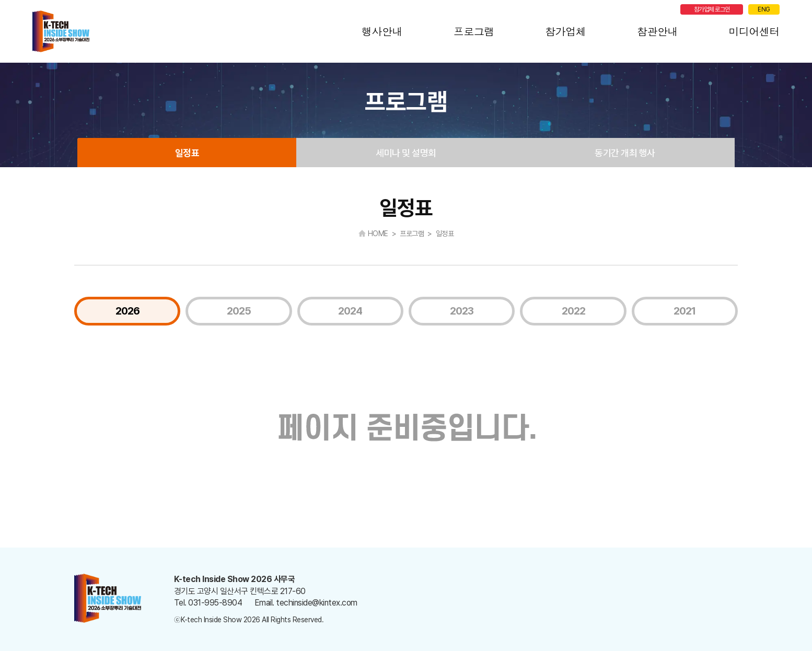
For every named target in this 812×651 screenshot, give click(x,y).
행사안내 (382, 31)
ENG (764, 9)
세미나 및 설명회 (406, 153)
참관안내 (657, 31)
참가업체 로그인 (712, 9)
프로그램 (474, 31)
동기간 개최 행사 (625, 153)
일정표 (187, 153)
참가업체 (565, 31)
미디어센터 (755, 31)
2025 (239, 311)
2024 (350, 311)
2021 (685, 311)
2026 (127, 311)
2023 (462, 311)
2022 (573, 311)
